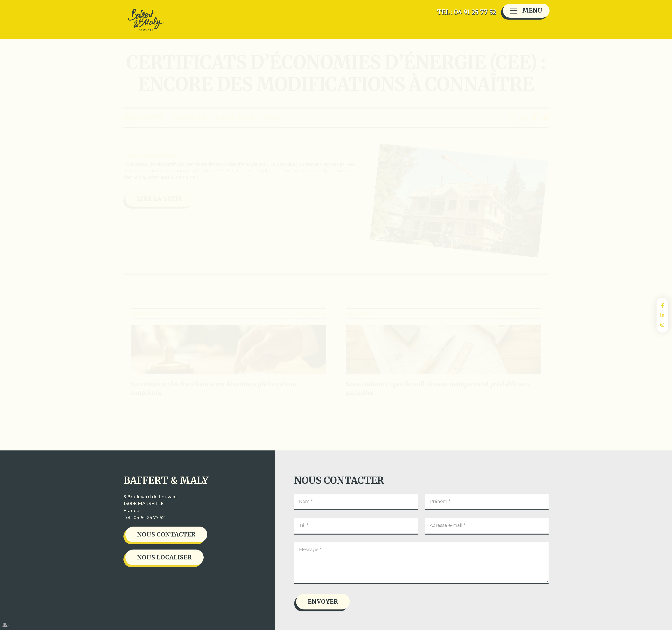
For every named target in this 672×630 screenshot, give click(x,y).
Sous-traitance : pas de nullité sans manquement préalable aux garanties (438, 388)
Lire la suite (160, 199)
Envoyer (323, 601)
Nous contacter (166, 534)
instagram (662, 325)
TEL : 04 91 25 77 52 (467, 12)
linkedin (662, 315)
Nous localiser (164, 557)
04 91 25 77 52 (149, 518)
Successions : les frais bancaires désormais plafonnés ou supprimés (214, 388)
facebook (662, 305)
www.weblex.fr (160, 155)
